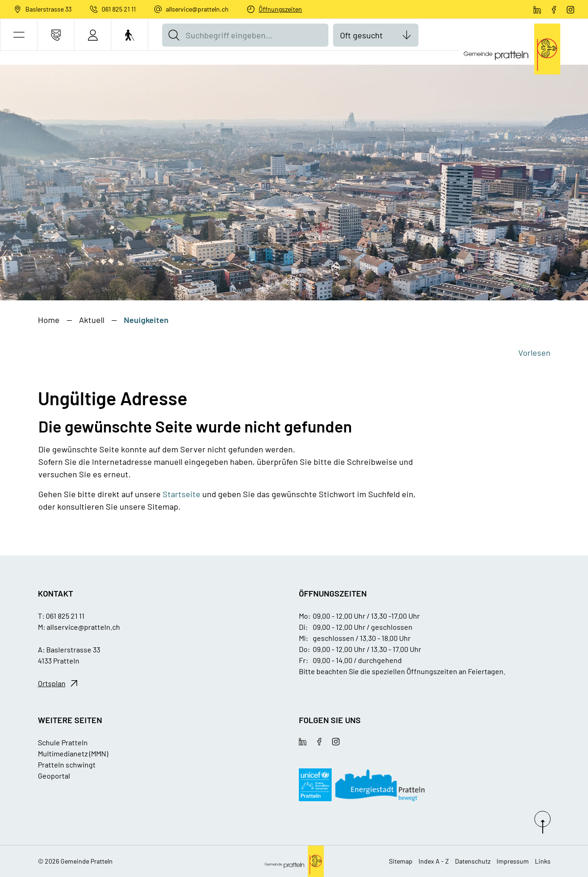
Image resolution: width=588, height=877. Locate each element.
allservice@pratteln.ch (197, 9)
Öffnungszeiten (280, 9)
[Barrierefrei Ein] (130, 35)
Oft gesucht (361, 35)
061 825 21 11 (119, 9)
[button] (19, 35)
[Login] (93, 35)
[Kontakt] (56, 35)
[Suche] (174, 35)
